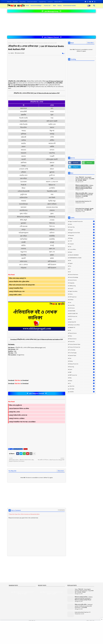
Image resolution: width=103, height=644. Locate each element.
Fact (82, 266)
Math (54, 6)
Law (82, 302)
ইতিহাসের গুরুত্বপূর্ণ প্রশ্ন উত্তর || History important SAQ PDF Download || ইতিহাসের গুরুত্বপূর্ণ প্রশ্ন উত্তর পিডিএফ (84, 187)
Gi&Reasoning (82, 286)
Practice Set (47, 6)
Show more (61, 471)
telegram (76, 167)
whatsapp (89, 163)
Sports (82, 369)
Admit (82, 224)
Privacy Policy (23, 2)
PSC (82, 330)
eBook (82, 381)
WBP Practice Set (82, 375)
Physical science (82, 333)
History (60, 6)
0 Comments (61, 510)
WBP (82, 372)
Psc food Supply (82, 353)
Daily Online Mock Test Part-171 (83, 201)
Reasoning (82, 367)
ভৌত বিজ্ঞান (82, 389)
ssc (82, 383)
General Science (82, 280)
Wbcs (82, 378)
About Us (9, 2)
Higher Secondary (82, 291)
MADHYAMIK (82, 311)
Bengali (82, 230)
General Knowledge (36, 6)
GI (82, 269)
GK (82, 272)
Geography (82, 283)
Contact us (50, 2)
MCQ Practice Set (82, 316)
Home (27, 6)
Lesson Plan (82, 305)
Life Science (82, 308)
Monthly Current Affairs (82, 325)
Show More (90, 43)
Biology (82, 238)
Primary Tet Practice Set (82, 347)
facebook (76, 163)
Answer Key (82, 227)
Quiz (82, 358)
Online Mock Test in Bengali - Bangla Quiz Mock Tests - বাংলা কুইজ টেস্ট (84, 209)
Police (82, 336)
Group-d (82, 288)
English (82, 263)
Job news (82, 300)
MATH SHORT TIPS (82, 314)
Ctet (82, 247)
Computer (82, 244)
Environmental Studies (69, 6)
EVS (82, 260)
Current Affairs (82, 249)
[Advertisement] (51, 24)
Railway (82, 361)
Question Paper (82, 355)
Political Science (82, 339)
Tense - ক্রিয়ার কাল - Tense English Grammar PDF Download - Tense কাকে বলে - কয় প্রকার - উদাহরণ (85, 179)
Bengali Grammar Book (82, 233)
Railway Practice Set (82, 364)
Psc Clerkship (82, 350)
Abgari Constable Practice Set (82, 221)
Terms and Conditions (32, 2)
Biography (82, 235)
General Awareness (82, 274)
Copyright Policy (43, 2)
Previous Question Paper (82, 344)
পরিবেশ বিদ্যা (82, 386)
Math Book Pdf (82, 322)
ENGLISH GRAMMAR (82, 255)
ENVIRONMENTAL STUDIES (82, 258)
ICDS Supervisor (82, 297)
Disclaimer (16, 2)
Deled (82, 252)
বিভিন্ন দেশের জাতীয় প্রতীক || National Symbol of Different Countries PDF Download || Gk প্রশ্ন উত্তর (84, 195)
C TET (82, 241)
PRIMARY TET (82, 327)
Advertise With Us (58, 2)
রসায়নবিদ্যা (82, 392)
